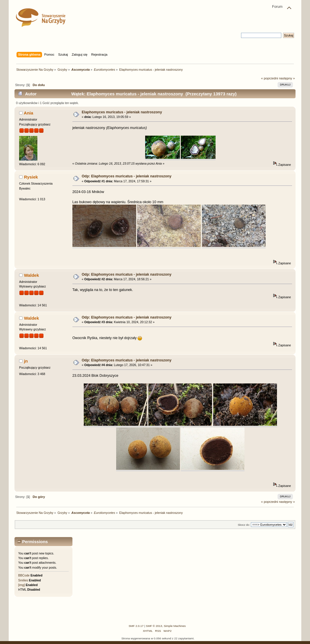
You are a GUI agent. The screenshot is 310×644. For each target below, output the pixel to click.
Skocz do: (244, 525)
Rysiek (31, 177)
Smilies (23, 580)
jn (26, 361)
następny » (287, 78)
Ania (28, 113)
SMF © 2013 (154, 626)
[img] (22, 585)
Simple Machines (175, 626)
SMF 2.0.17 (136, 626)
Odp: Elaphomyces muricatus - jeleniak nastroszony (127, 176)
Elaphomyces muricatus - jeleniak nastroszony (122, 112)
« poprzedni (270, 78)
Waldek (32, 275)
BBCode (24, 575)
